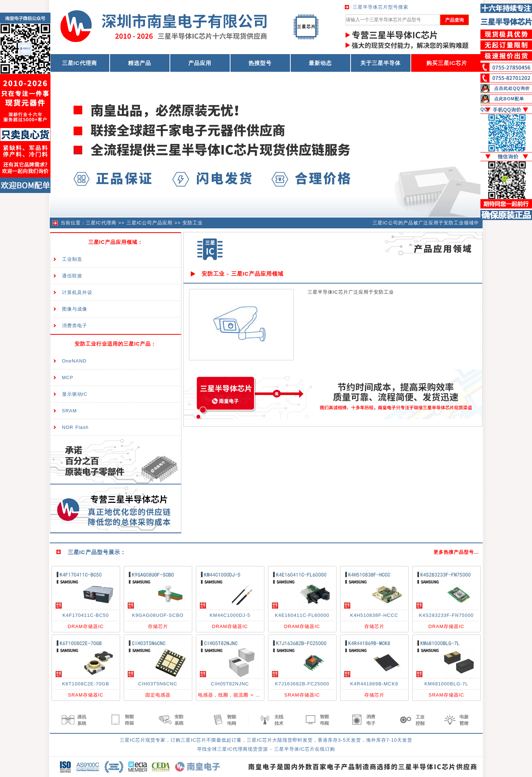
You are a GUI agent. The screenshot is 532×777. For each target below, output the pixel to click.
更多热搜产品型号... (456, 552)
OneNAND (74, 361)
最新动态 (320, 63)
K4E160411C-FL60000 (302, 615)
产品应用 (200, 63)
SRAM (70, 411)
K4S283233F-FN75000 (447, 615)
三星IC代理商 (101, 223)
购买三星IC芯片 (447, 63)
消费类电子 (75, 326)
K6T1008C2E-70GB (86, 684)
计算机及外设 (77, 292)
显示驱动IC (75, 394)
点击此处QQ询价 (512, 88)
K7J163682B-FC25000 (302, 684)
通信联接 (72, 276)
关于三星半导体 (381, 63)
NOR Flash (75, 427)
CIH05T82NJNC (230, 684)
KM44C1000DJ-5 (230, 615)
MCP (68, 377)
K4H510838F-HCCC (374, 615)
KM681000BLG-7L (447, 684)
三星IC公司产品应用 (150, 223)
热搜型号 (260, 63)
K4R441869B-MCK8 (374, 684)
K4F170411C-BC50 (85, 615)
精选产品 (140, 63)
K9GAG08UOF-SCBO (158, 615)
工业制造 (72, 259)
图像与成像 (75, 309)
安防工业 (193, 223)
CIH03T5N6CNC (158, 684)
